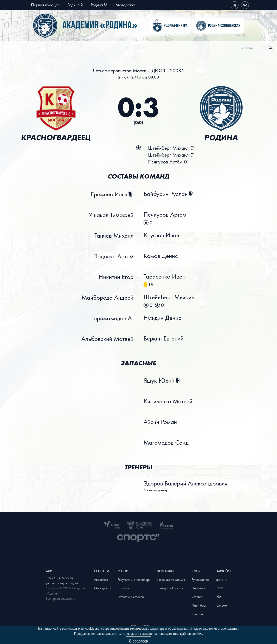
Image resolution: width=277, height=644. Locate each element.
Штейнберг (168, 148)
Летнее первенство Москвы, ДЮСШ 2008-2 (139, 70)
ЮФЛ (220, 588)
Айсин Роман (160, 422)
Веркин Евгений (164, 339)
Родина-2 (75, 5)
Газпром (221, 605)
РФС (219, 597)
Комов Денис (161, 256)
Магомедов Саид (166, 443)
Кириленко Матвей (168, 401)
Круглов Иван (162, 235)
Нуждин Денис (163, 318)
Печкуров (165, 162)
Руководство (200, 579)
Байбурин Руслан (166, 194)
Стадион (197, 597)
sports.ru (221, 579)
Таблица (123, 588)
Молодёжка (125, 5)
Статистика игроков (131, 597)
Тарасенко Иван (165, 277)
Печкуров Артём (165, 215)
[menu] (147, 48)
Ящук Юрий (159, 381)
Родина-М (99, 5)
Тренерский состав (170, 588)
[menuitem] (69, 48)
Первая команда (45, 5)
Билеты (106, 48)
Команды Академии (171, 579)
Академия (212, 48)
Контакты (198, 614)
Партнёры (199, 605)
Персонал (199, 588)
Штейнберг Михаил (169, 297)
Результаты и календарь (134, 579)
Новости (69, 48)
